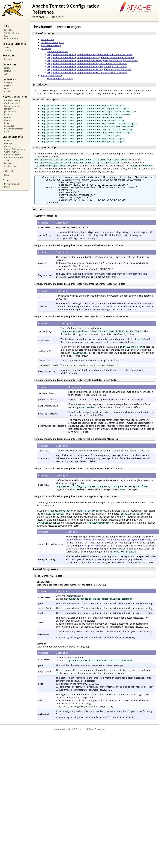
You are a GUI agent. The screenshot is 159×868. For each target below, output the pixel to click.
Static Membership (51, 45)
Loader (8, 117)
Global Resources (12, 106)
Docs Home (10, 30)
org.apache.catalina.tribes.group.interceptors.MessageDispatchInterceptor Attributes (92, 60)
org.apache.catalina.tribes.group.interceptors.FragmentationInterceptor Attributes (91, 57)
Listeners (9, 114)
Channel (8, 146)
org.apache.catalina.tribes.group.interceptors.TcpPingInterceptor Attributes (87, 66)
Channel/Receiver (12, 155)
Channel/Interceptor (14, 157)
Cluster (8, 91)
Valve (7, 132)
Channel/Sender (12, 152)
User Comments (12, 39)
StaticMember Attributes (60, 78)
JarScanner (9, 109)
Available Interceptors (52, 42)
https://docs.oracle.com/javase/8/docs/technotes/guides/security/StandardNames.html (112, 545)
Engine (7, 86)
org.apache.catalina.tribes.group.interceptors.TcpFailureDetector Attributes (87, 63)
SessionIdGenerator (14, 129)
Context (8, 83)
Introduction (47, 39)
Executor (8, 59)
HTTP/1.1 (9, 68)
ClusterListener (11, 166)
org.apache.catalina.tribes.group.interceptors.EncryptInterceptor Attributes (87, 72)
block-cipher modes (91, 551)
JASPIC (7, 187)
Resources (9, 126)
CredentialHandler (13, 103)
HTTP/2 (8, 71)
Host (7, 88)
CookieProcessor (12, 100)
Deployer (9, 163)
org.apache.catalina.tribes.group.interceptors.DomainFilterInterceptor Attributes (90, 54)
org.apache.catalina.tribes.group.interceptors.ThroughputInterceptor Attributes (89, 69)
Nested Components (52, 75)
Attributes (46, 48)
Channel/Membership (15, 149)
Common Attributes (57, 51)
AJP (6, 74)
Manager (8, 120)
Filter (7, 175)
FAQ (6, 36)
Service (8, 50)
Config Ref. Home (12, 33)
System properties (13, 184)
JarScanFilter (10, 112)
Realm (7, 123)
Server (7, 47)
